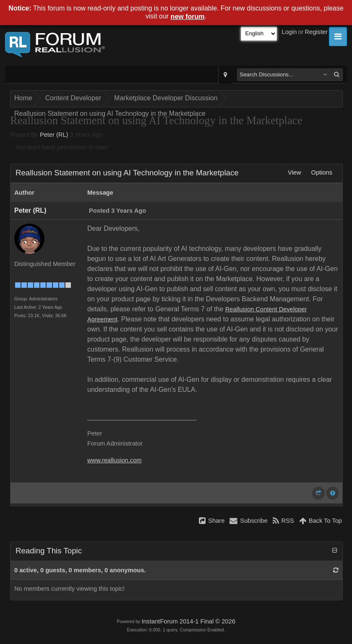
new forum (188, 17)
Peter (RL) (54, 135)
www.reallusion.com (115, 460)
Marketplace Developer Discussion (166, 98)
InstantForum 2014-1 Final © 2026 (188, 621)
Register (316, 32)
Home (23, 98)
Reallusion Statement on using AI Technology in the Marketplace (110, 113)
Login (289, 32)
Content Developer (73, 98)
